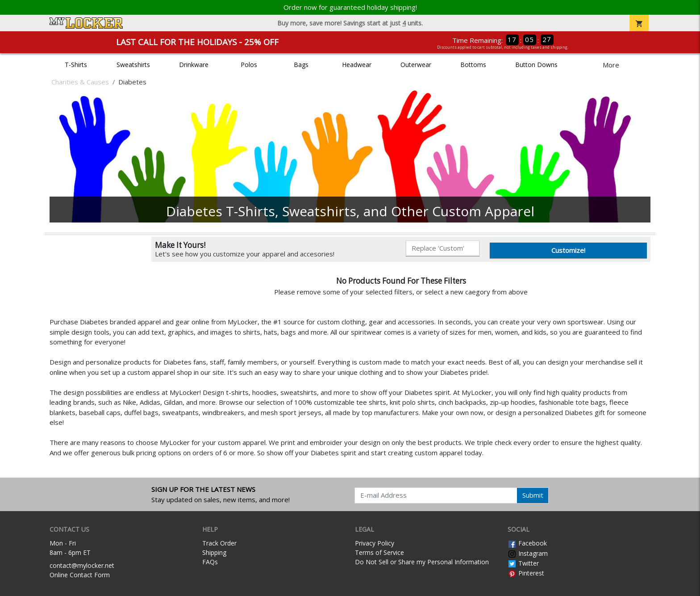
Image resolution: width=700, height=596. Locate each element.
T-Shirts (76, 65)
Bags (301, 65)
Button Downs (536, 65)
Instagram (528, 553)
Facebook (527, 543)
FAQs (210, 562)
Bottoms (473, 65)
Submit (533, 495)
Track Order (219, 543)
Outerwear (416, 65)
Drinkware (194, 65)
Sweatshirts (133, 65)
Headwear (357, 65)
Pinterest (526, 573)
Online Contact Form (80, 575)
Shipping (214, 552)
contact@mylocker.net (82, 565)
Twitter (523, 563)
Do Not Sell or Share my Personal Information (422, 562)
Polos (249, 65)
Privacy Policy (375, 543)
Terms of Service (379, 552)
